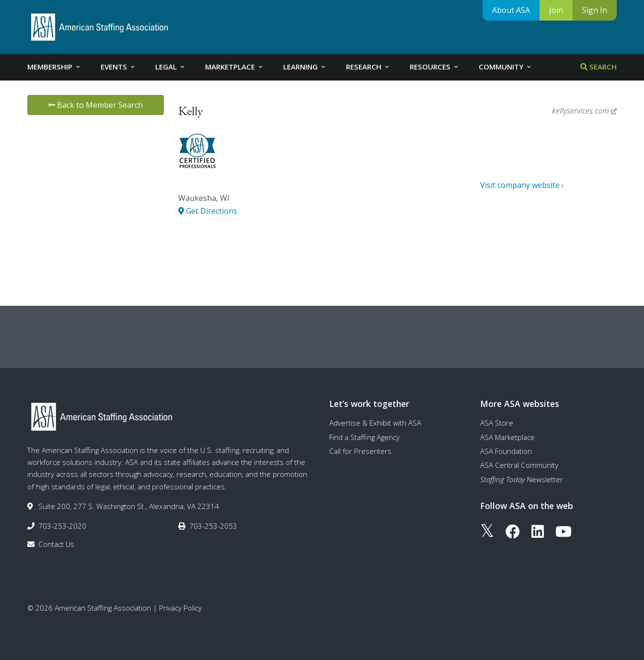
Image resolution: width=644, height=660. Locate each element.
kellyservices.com (584, 111)
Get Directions (208, 211)
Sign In (595, 10)
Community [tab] (506, 67)
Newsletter (522, 479)
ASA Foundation (506, 451)
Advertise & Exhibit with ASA (375, 423)
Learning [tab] (305, 67)
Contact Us (56, 544)
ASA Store (497, 423)
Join (556, 10)
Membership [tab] (54, 67)
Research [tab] (368, 67)
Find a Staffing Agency (364, 437)
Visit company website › (522, 185)
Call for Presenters (360, 451)
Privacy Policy (180, 608)
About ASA (511, 10)
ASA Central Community (519, 465)
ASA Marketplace (507, 437)
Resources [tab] (435, 67)
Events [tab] (118, 67)
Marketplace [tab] (235, 67)
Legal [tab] (171, 67)
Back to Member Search (96, 105)
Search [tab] (598, 67)
